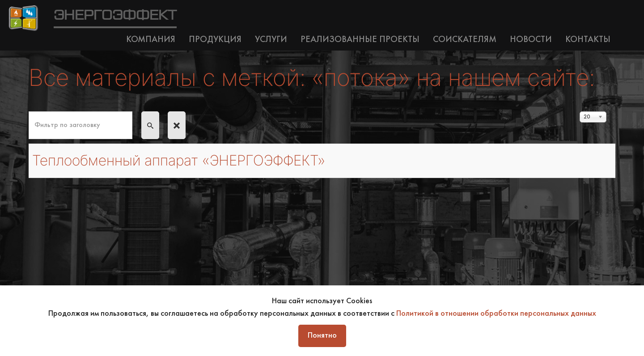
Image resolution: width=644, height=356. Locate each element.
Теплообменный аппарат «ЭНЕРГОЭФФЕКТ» (179, 160)
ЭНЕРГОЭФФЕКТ (115, 16)
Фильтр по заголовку (29, 112)
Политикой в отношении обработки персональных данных (496, 314)
